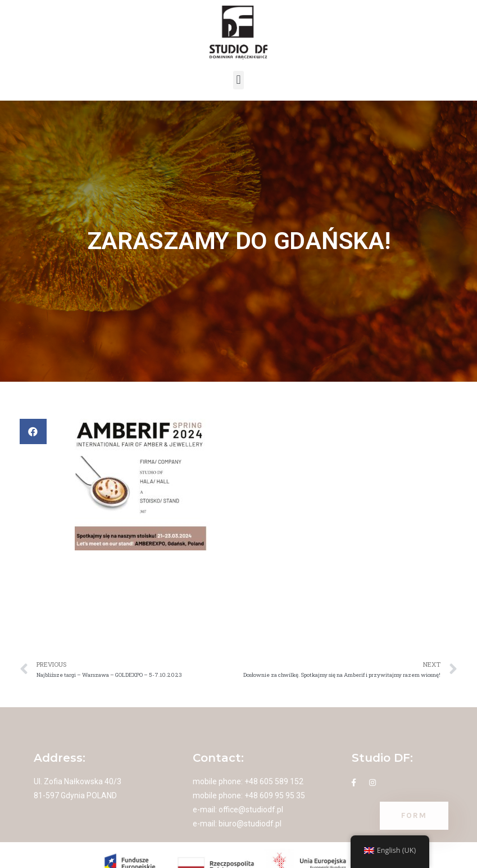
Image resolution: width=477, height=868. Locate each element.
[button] (238, 80)
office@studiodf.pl (251, 810)
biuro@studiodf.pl (250, 824)
